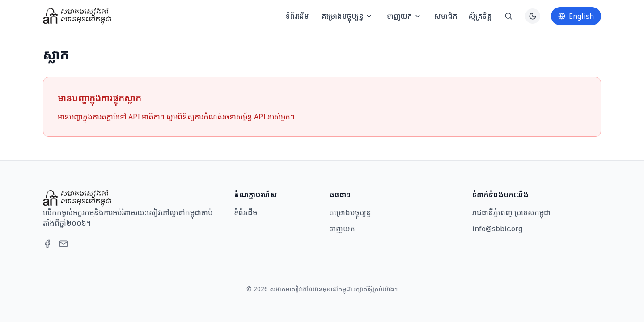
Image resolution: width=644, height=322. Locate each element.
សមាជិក (446, 16)
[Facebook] (47, 244)
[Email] (64, 244)
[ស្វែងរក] (508, 16)
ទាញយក (404, 16)
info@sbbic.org (497, 229)
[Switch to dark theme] (533, 16)
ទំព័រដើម (297, 16)
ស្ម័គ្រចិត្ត (480, 16)
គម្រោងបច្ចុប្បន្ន (347, 16)
